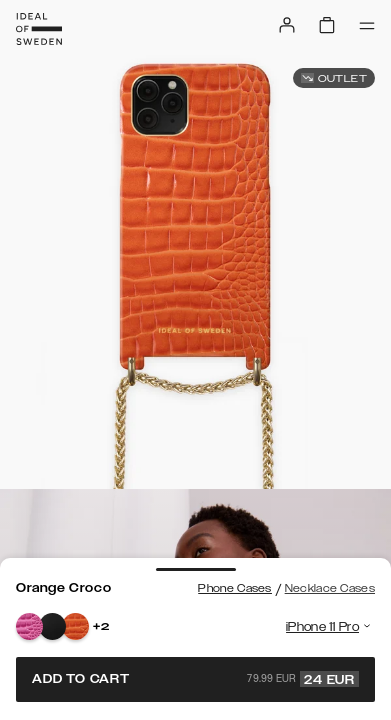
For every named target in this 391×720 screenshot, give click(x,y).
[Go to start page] (39, 29)
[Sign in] (287, 25)
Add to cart (195, 679)
